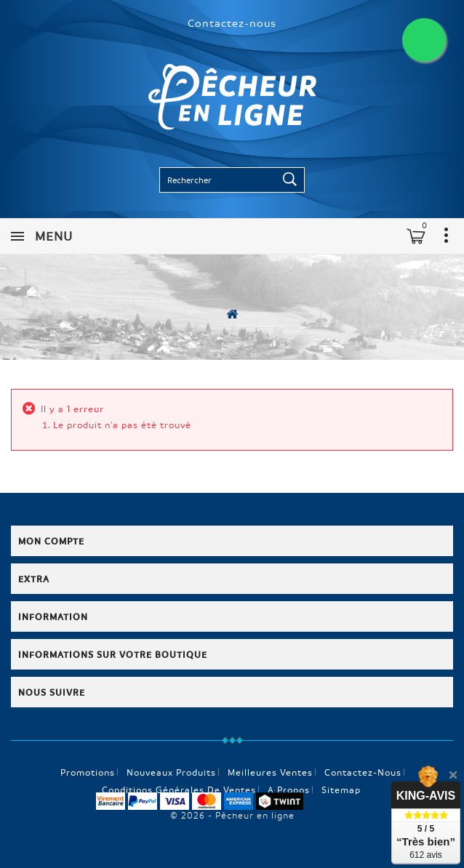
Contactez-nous (232, 23)
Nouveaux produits (171, 772)
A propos (289, 789)
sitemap (341, 789)
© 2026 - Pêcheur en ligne (232, 815)
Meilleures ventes (270, 772)
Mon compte (51, 541)
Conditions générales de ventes (179, 789)
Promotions (88, 772)
